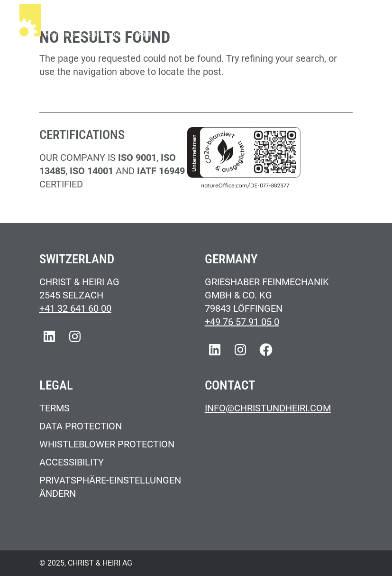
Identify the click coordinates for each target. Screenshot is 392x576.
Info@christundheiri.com (268, 408)
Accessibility (72, 462)
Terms (55, 408)
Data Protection (81, 426)
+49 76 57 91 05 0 (242, 322)
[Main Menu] (362, 22)
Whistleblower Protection (107, 444)
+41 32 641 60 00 (75, 308)
